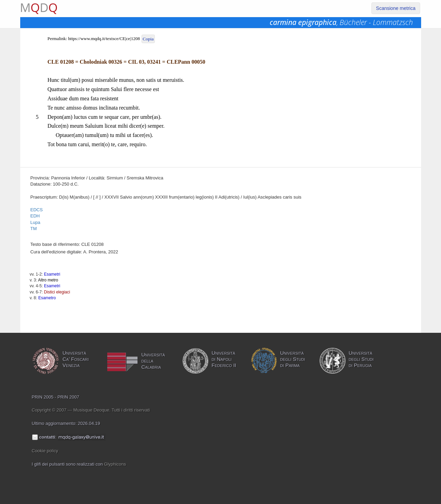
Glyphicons (115, 464)
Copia (148, 39)
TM (34, 229)
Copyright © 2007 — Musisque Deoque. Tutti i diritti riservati (91, 410)
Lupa (35, 222)
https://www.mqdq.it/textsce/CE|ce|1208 (104, 39)
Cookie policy (45, 451)
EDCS (37, 210)
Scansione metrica (396, 8)
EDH (35, 216)
